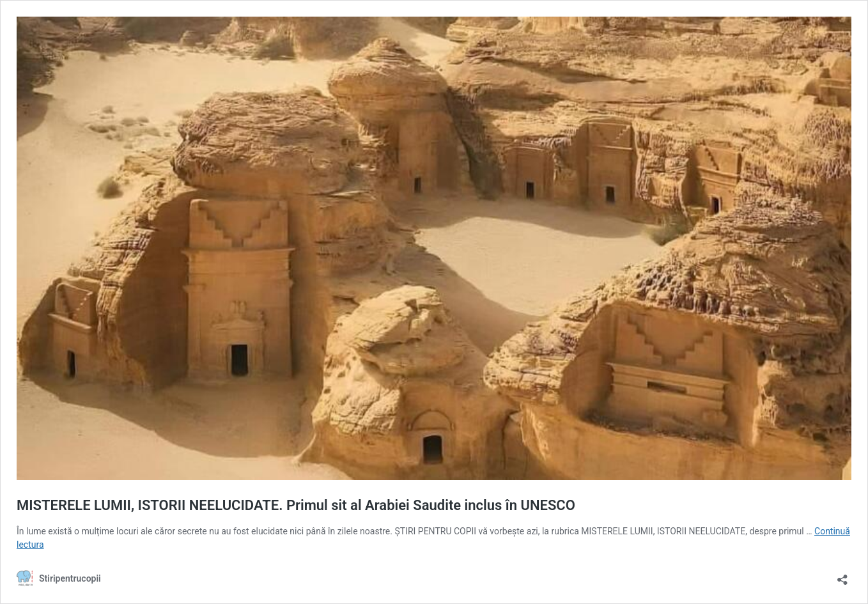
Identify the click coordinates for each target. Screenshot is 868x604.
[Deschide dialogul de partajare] (842, 576)
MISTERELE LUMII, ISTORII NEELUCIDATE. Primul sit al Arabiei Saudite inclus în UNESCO (296, 505)
